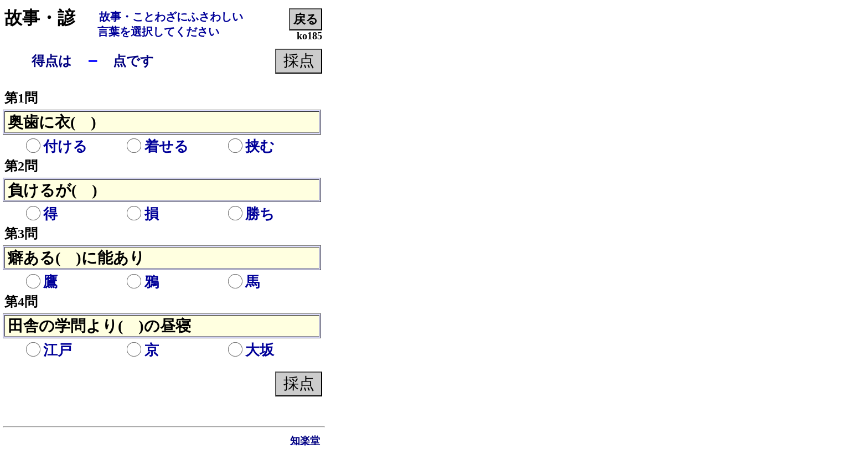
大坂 (251, 350)
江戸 (49, 350)
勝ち (251, 214)
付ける (56, 146)
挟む (251, 146)
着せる (158, 146)
